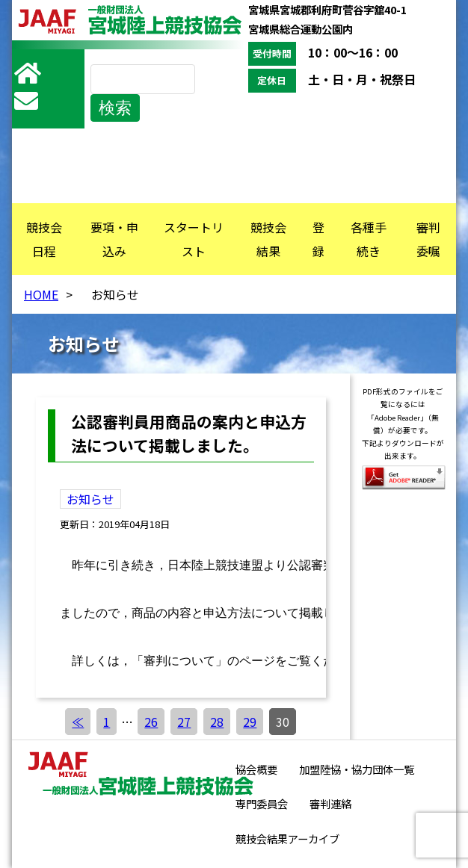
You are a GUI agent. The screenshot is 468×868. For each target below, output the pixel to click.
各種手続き (369, 239)
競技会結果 (268, 239)
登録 (318, 239)
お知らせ (90, 499)
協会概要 (256, 769)
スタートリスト (194, 239)
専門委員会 (262, 803)
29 (250, 722)
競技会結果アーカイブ (287, 838)
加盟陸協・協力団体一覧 (357, 769)
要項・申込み (114, 239)
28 (217, 722)
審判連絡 (330, 803)
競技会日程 (44, 239)
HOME (41, 294)
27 (184, 722)
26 (151, 722)
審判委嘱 (428, 239)
